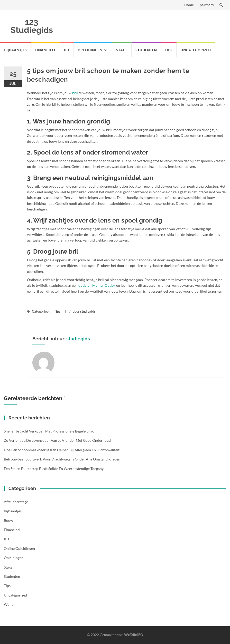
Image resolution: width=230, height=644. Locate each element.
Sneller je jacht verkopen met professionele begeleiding (49, 431)
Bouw (8, 520)
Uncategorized (196, 50)
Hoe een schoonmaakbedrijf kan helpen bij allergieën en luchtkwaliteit (62, 450)
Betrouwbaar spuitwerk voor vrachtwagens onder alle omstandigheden (62, 459)
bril (75, 93)
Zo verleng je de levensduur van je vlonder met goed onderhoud (57, 440)
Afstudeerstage (16, 502)
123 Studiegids (32, 26)
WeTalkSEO (134, 635)
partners (207, 5)
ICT (67, 50)
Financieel (45, 50)
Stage (122, 50)
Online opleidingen (19, 548)
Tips (169, 50)
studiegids (88, 311)
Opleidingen (90, 50)
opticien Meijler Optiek (97, 285)
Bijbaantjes (15, 50)
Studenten (146, 50)
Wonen (10, 604)
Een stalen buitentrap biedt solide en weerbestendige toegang (54, 469)
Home (189, 5)
